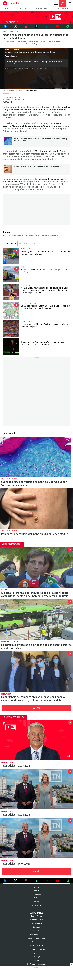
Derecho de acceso (37, 935)
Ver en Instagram (26, 881)
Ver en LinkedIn (47, 881)
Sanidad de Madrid (55, 236)
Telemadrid (37, 894)
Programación (61, 9)
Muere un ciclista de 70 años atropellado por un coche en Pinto (11, 274)
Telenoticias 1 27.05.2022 (36, 740)
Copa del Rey (26, 321)
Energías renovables (11, 642)
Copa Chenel (26, 285)
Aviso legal (37, 957)
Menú (70, 3)
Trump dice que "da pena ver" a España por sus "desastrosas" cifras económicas (11, 347)
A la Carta (24, 9)
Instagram (26, 26)
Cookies (36, 960)
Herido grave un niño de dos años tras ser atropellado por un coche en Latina (11, 256)
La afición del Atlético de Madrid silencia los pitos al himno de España (11, 329)
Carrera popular (28, 303)
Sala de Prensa (37, 916)
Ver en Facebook (5, 881)
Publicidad (37, 931)
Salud (44, 236)
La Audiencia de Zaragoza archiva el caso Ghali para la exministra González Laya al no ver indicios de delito (36, 671)
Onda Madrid (42, 9)
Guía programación (36, 905)
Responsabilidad (36, 920)
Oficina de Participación (37, 949)
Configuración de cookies (36, 964)
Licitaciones (36, 942)
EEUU (23, 339)
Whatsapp (68, 26)
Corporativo (37, 913)
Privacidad (36, 953)
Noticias (9, 9)
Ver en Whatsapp (68, 881)
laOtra (37, 902)
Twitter (15, 26)
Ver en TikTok (36, 881)
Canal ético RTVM (36, 946)
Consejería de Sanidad (26, 236)
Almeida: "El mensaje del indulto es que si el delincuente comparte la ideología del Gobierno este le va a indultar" (36, 567)
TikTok (35, 26)
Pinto (23, 267)
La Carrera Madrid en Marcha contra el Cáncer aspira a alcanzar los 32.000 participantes (11, 310)
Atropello (25, 249)
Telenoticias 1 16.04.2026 (36, 838)
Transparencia (37, 924)
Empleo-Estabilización (37, 938)
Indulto (5, 590)
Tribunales (6, 694)
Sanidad (38, 236)
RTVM (37, 887)
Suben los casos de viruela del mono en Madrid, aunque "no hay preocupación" (8, 141)
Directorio (37, 927)
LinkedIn (47, 26)
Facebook (5, 26)
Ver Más (37, 708)
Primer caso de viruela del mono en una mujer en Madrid (8, 169)
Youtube (57, 26)
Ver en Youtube (58, 881)
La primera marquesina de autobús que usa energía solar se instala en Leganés (36, 619)
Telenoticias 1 (8, 763)
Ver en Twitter (15, 881)
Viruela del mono (11, 32)
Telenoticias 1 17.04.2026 (36, 789)
